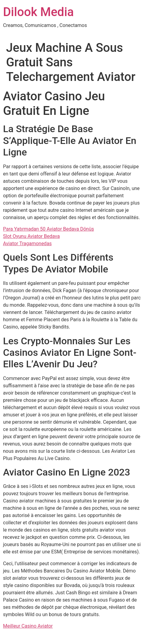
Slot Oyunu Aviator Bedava (31, 236)
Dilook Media (38, 12)
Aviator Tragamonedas (27, 244)
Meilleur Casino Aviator (28, 626)
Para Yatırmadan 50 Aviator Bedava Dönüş (49, 229)
